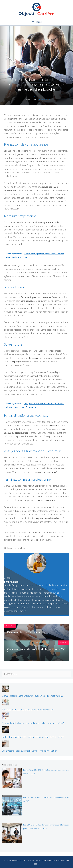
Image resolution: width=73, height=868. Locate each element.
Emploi (36, 96)
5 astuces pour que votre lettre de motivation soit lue (28, 710)
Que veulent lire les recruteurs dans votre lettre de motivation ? (33, 723)
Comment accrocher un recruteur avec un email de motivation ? (32, 696)
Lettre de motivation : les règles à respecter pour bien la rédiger (33, 737)
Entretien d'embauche (18, 548)
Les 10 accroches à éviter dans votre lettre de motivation (30, 751)
